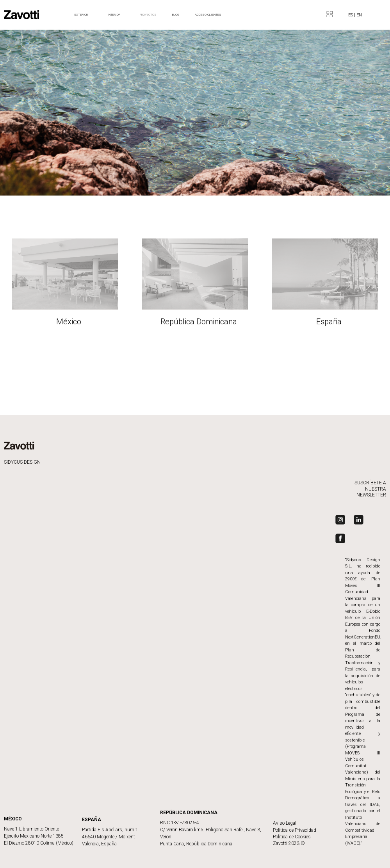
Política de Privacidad (295, 830)
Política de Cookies (292, 837)
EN (359, 15)
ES (351, 15)
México (69, 322)
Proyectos (148, 15)
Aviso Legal (285, 823)
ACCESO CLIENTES (208, 15)
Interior (116, 15)
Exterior (83, 15)
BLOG (176, 15)
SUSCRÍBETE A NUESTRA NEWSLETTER (370, 489)
